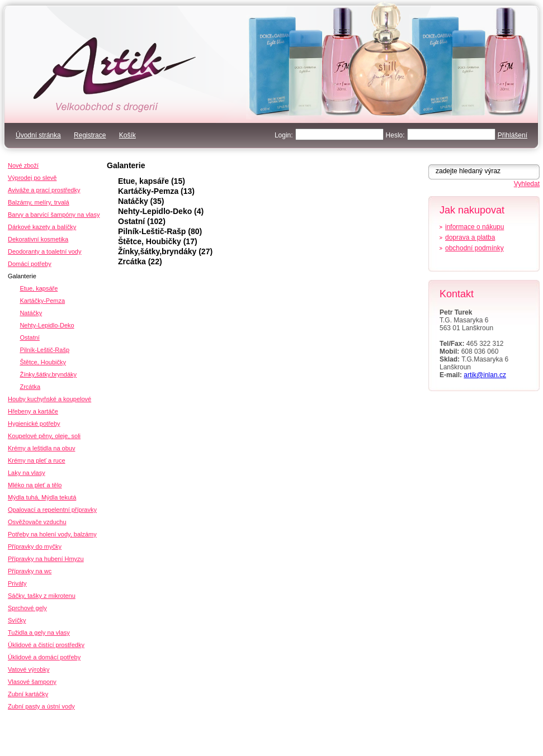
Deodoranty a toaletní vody (44, 251)
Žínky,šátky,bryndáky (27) (165, 251)
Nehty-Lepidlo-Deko (47, 325)
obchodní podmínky (474, 248)
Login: (284, 135)
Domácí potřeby (30, 264)
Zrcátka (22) (140, 261)
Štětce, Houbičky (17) (158, 241)
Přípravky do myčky (35, 546)
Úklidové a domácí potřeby (44, 657)
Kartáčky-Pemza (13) (156, 191)
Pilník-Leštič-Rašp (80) (160, 231)
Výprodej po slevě (32, 178)
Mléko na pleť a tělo (35, 485)
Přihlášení (513, 135)
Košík (128, 135)
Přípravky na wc (30, 571)
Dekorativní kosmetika (38, 239)
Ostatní (29, 337)
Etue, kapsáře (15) (152, 181)
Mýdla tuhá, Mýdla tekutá (42, 497)
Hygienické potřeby (34, 424)
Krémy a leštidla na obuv (41, 448)
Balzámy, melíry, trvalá (39, 202)
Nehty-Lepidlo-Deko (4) (161, 211)
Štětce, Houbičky (43, 362)
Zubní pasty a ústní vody (41, 706)
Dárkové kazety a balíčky (42, 227)
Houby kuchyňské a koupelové (49, 399)
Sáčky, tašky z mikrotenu (42, 596)
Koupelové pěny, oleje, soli (44, 436)
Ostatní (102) (142, 221)
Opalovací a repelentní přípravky (52, 510)
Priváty (17, 583)
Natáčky (31, 313)
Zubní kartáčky (28, 694)
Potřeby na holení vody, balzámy (52, 534)
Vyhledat (527, 184)
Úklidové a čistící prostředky (46, 645)
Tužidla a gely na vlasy (39, 633)
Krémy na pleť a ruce (37, 460)
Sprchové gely (27, 608)
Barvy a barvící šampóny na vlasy (54, 215)
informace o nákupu (474, 227)
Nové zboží (23, 165)
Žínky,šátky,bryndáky (48, 374)
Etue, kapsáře (39, 288)
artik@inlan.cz (485, 375)
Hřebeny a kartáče (33, 411)
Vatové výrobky (29, 669)
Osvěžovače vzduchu (37, 522)
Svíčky (17, 620)
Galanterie (126, 165)
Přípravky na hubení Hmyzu (46, 559)
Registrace (90, 135)
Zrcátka (30, 387)
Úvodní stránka (38, 135)
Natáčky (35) (141, 201)
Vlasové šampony (32, 682)
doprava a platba (470, 237)
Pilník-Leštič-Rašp (44, 350)
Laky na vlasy (27, 473)
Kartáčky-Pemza (42, 301)
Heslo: (395, 135)
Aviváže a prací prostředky (44, 190)
